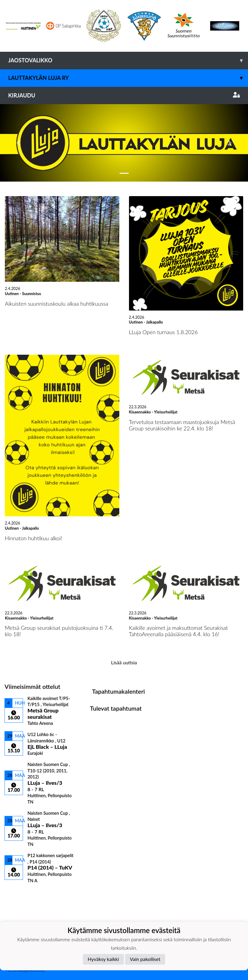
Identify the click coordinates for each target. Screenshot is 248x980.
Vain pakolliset (145, 959)
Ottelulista (20, 894)
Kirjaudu (124, 95)
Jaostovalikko (128, 60)
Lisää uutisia (124, 662)
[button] (19, 143)
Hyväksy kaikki (103, 959)
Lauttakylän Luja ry (128, 78)
